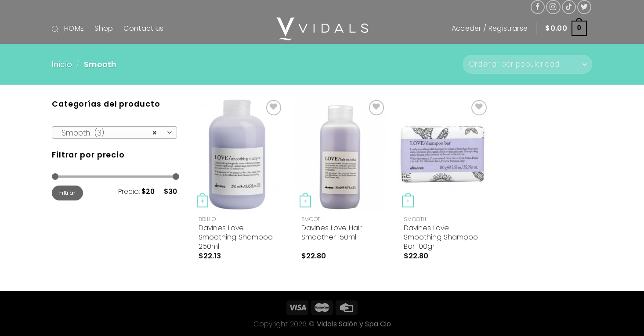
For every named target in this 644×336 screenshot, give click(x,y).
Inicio (62, 64)
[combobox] (114, 132)
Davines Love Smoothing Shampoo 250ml (236, 237)
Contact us (143, 28)
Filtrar (68, 193)
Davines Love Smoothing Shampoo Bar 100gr (441, 237)
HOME (74, 28)
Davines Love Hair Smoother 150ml (331, 233)
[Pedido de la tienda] (527, 64)
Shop (104, 28)
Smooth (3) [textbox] (109, 133)
